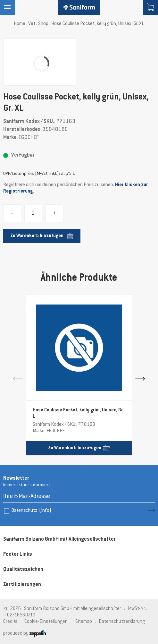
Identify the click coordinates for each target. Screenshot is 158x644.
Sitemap (84, 622)
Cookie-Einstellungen (46, 622)
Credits (10, 622)
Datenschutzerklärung (122, 622)
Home (20, 24)
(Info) (45, 511)
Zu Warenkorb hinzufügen (42, 236)
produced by (25, 634)
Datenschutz (31, 511)
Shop (43, 24)
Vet (32, 24)
